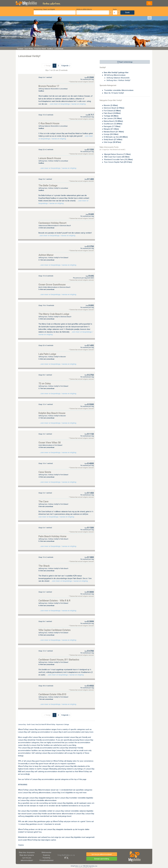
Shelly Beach (113, 140)
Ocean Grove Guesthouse (52, 285)
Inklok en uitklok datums (84, 9)
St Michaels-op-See (116, 137)
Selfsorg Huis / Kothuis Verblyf (118, 80)
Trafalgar (111, 116)
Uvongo (111, 134)
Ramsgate (112, 126)
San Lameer (113, 118)
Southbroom (113, 124)
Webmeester (46, 852)
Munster (111, 105)
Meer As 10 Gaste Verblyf (114, 93)
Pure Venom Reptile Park (118, 162)
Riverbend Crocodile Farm (118, 160)
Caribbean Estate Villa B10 (52, 694)
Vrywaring (46, 858)
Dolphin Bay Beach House (52, 413)
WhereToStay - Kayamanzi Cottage (58, 725)
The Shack (44, 566)
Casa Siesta (45, 472)
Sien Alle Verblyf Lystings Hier (116, 73)
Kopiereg (46, 855)
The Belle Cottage (48, 185)
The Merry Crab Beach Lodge (54, 314)
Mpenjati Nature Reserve (117, 154)
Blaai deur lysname (27, 855)
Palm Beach (112, 113)
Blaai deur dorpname (27, 852)
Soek (127, 12)
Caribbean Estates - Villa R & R (54, 601)
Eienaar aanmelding (102, 859)
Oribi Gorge (112, 142)
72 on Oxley (45, 383)
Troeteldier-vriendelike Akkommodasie (119, 90)
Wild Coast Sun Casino (117, 157)
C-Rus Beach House (49, 123)
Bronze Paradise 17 (49, 86)
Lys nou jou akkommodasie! (102, 854)
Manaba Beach (114, 132)
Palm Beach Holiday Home (52, 536)
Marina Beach (113, 121)
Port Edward (112, 111)
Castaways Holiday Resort (52, 223)
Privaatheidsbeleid (46, 860)
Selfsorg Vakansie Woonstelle (118, 78)
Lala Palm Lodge (47, 354)
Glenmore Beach (114, 108)
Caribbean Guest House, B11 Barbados (59, 660)
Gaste (115, 9)
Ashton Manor (46, 255)
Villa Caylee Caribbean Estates (55, 630)
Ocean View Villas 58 (50, 443)
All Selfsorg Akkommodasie (115, 75)
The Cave (43, 501)
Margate (111, 129)
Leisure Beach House (50, 158)
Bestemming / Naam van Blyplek (44, 9)
